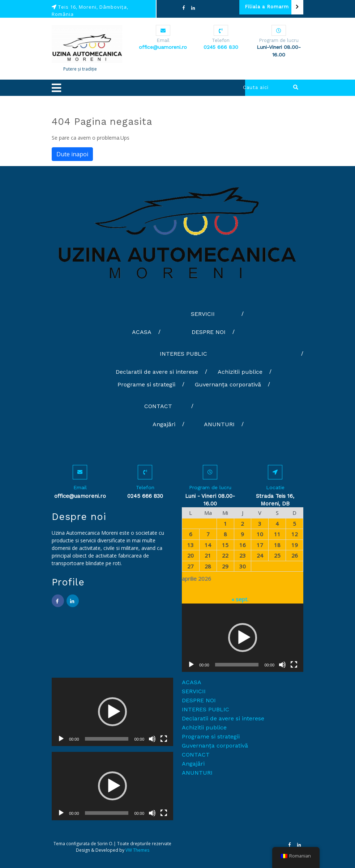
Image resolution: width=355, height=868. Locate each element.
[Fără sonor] (282, 665)
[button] (134, 88)
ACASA (142, 332)
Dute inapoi (72, 154)
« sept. (240, 599)
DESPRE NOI (209, 332)
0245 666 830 (221, 47)
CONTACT (158, 406)
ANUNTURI (219, 424)
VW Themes (137, 850)
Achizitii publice (240, 372)
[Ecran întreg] (294, 665)
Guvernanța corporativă (228, 384)
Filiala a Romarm (274, 7)
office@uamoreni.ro (163, 47)
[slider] (237, 665)
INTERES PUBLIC (183, 354)
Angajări (164, 424)
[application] (243, 638)
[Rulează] (191, 665)
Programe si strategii (146, 384)
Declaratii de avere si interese (157, 372)
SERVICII (203, 314)
